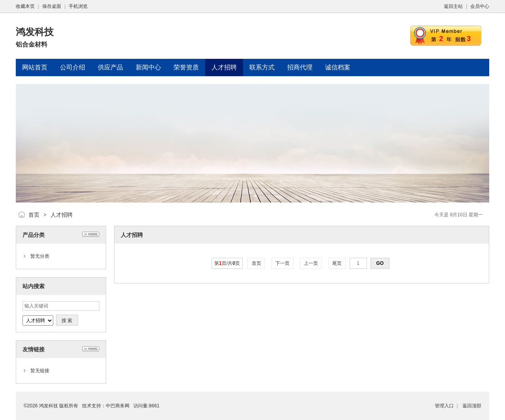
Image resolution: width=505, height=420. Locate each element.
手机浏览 (78, 6)
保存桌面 (52, 6)
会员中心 (480, 6)
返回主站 (453, 6)
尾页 (337, 263)
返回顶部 (472, 406)
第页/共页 (227, 263)
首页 (34, 215)
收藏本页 (25, 6)
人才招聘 (62, 215)
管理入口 (444, 406)
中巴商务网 (118, 406)
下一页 (283, 263)
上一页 (311, 263)
